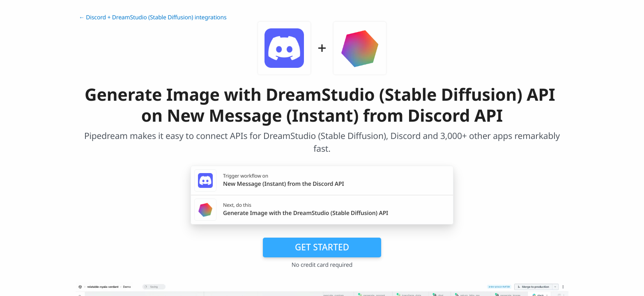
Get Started (322, 247)
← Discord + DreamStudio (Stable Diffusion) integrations (153, 17)
